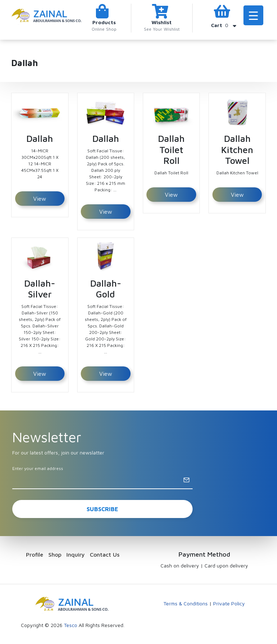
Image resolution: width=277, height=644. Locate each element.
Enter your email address (38, 468)
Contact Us (105, 554)
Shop (55, 554)
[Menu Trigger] (253, 15)
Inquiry (76, 554)
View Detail (40, 201)
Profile (35, 554)
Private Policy (229, 603)
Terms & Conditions (186, 603)
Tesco (71, 625)
